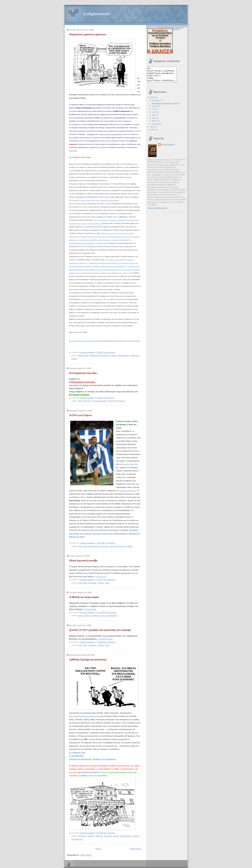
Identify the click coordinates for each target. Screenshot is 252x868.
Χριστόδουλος (77, 839)
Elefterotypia (83, 355)
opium (80, 401)
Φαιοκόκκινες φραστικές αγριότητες (88, 34)
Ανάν (85, 583)
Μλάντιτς (99, 836)
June (154, 115)
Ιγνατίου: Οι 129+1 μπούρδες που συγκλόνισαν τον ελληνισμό (100, 630)
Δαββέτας (96, 615)
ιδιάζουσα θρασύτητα (130, 464)
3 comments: (109, 398)
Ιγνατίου (101, 583)
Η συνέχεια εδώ (100, 577)
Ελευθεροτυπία (95, 355)
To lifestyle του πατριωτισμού (84, 597)
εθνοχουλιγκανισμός (92, 546)
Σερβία (116, 836)
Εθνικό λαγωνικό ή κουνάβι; (83, 560)
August (155, 109)
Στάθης (114, 355)
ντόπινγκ (105, 546)
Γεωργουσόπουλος (99, 401)
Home (98, 849)
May (154, 118)
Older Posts (135, 849)
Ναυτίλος (106, 355)
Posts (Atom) (86, 855)
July (154, 112)
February (156, 127)
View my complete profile (157, 211)
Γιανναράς (92, 583)
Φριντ (107, 583)
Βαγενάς (87, 401)
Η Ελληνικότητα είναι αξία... (83, 373)
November (157, 103)
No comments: (110, 352)
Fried (80, 583)
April (154, 121)
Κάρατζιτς (91, 836)
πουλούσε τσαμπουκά (127, 491)
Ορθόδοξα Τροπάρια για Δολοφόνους (88, 660)
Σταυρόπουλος (123, 355)
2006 (152, 133)
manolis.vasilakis (168, 147)
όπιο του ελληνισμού (117, 401)
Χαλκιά (74, 359)
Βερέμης (87, 615)
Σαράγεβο (108, 836)
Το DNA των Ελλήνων (80, 415)
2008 (152, 100)
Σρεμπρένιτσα (125, 836)
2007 (152, 130)
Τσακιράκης (135, 355)
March (155, 124)
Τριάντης (136, 836)
